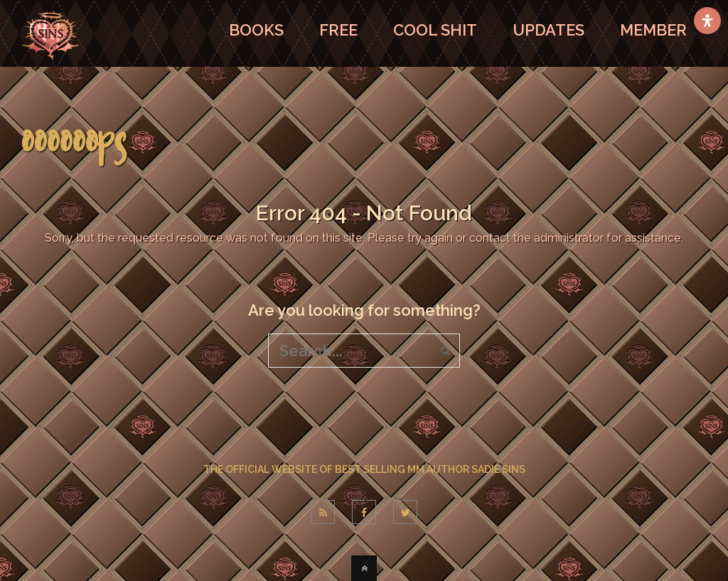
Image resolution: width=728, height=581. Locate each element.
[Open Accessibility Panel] (707, 21)
